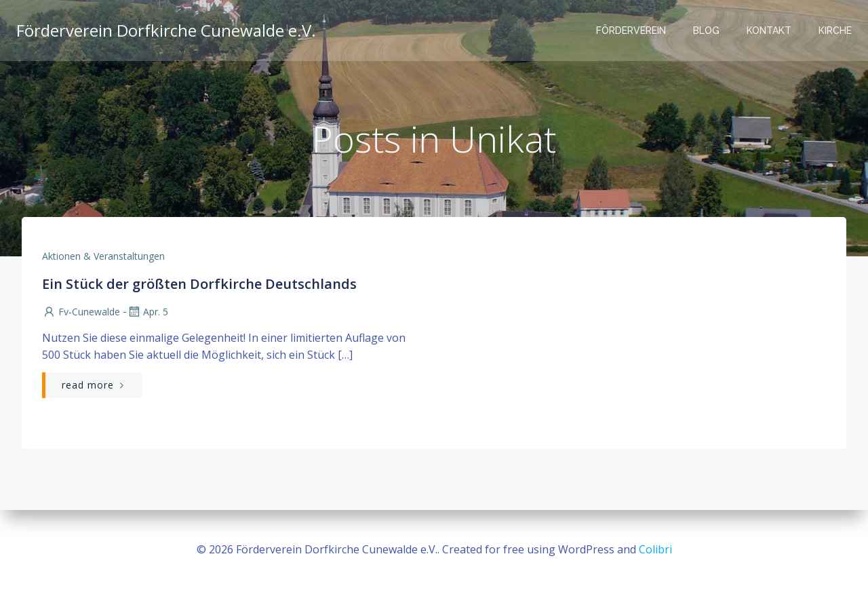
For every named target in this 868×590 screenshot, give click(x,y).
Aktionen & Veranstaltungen (103, 256)
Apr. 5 (147, 312)
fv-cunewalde (81, 312)
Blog (706, 31)
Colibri (655, 549)
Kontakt (769, 31)
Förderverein (631, 31)
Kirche (835, 31)
